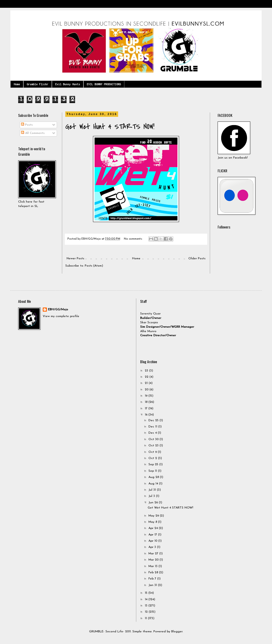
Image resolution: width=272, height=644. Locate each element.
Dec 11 (153, 427)
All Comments (33, 133)
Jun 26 (154, 503)
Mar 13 (153, 566)
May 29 (154, 516)
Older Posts (197, 259)
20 (147, 390)
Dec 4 (153, 433)
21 (147, 383)
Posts (27, 125)
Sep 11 (153, 471)
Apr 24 (154, 528)
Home (17, 84)
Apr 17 (153, 535)
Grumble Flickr (38, 84)
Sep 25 (154, 464)
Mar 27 (154, 554)
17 (147, 409)
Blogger (177, 632)
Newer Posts (75, 259)
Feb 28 (154, 573)
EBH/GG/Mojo (58, 310)
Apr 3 (153, 547)
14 (147, 599)
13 (147, 606)
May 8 (153, 522)
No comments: (134, 239)
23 (147, 371)
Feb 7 (153, 579)
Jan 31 (153, 585)
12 (147, 612)
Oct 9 (153, 452)
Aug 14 (154, 484)
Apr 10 (153, 541)
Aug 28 (154, 477)
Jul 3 (152, 496)
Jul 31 (153, 490)
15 (147, 593)
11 (146, 618)
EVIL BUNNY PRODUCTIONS (104, 84)
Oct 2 (153, 458)
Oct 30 (154, 439)
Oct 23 (154, 446)
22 (147, 377)
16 (147, 415)
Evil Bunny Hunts (68, 84)
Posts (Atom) (94, 266)
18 (147, 402)
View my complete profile (61, 316)
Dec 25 (154, 420)
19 (147, 396)
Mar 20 (154, 560)
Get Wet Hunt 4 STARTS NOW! (110, 127)
